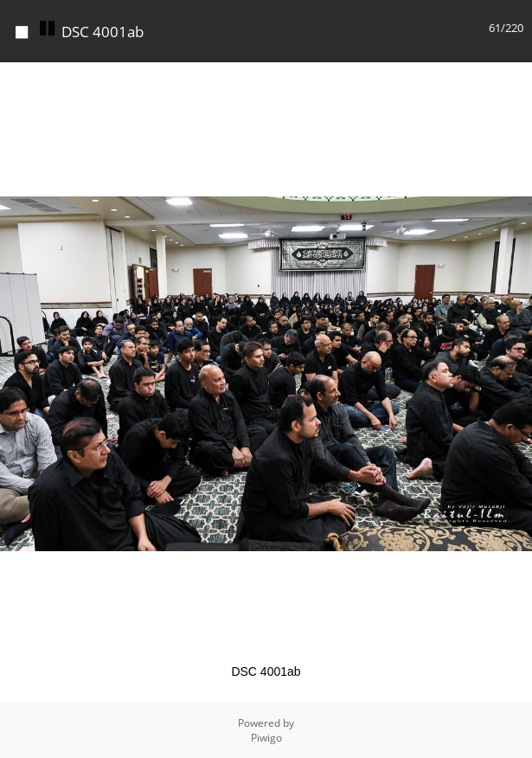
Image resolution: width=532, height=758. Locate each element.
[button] (516, 78)
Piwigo (266, 738)
